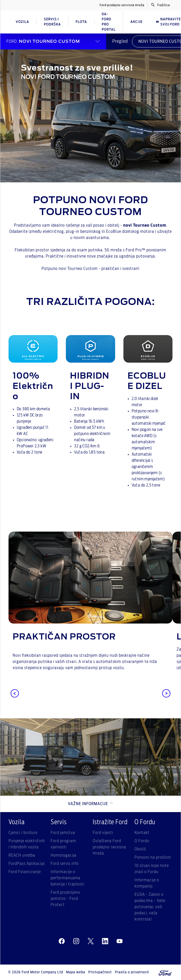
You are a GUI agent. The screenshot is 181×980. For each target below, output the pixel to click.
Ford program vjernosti (63, 844)
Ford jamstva (63, 833)
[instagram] (76, 941)
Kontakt (142, 833)
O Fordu (142, 841)
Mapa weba (76, 972)
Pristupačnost (100, 972)
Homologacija (64, 855)
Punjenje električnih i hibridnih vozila (27, 844)
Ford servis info (65, 864)
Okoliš (140, 849)
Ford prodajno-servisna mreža (122, 5)
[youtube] (120, 941)
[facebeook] (62, 941)
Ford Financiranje (25, 872)
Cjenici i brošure (23, 833)
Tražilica (160, 5)
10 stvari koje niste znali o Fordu (152, 869)
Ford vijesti (103, 833)
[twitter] (91, 941)
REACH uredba (22, 855)
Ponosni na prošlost (153, 857)
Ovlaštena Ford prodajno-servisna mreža (109, 847)
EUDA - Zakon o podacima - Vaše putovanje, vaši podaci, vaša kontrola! (150, 907)
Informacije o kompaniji (147, 883)
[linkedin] (105, 941)
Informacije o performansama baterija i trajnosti (67, 878)
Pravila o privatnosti (132, 972)
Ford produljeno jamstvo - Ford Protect (65, 899)
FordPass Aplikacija (27, 864)
